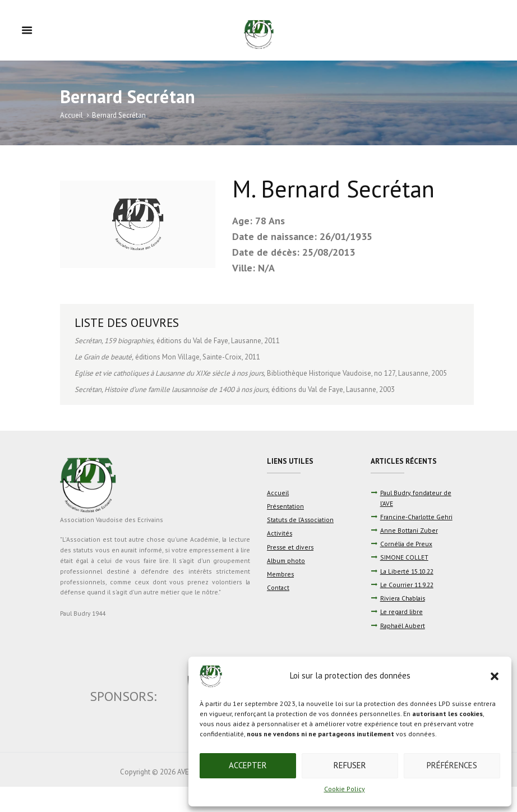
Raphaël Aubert (403, 626)
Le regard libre (401, 612)
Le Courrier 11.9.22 (407, 585)
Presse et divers (290, 547)
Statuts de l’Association (300, 520)
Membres (280, 574)
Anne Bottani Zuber (409, 530)
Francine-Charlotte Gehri (416, 517)
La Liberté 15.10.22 (407, 571)
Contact (278, 587)
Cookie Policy (345, 789)
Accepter (248, 765)
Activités (280, 533)
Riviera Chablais (403, 598)
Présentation (285, 506)
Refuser (350, 765)
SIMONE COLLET (404, 557)
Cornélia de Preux (406, 544)
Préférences (452, 765)
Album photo (286, 560)
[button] (495, 676)
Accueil (71, 115)
